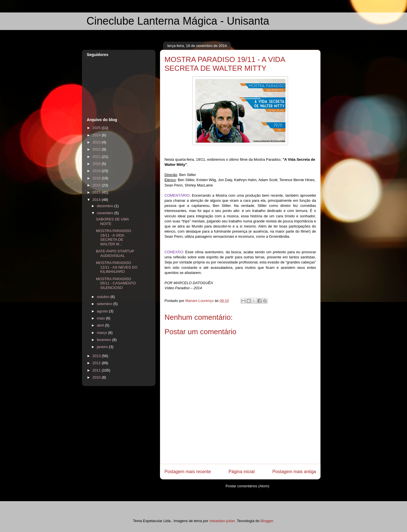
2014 (97, 200)
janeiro (103, 347)
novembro (106, 213)
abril (101, 325)
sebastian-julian (222, 521)
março (103, 333)
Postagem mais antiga (294, 472)
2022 (97, 149)
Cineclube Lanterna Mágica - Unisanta (178, 21)
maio (101, 318)
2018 (97, 178)
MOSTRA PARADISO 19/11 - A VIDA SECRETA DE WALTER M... (113, 237)
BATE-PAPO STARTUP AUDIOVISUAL (115, 253)
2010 (97, 377)
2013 (97, 356)
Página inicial (242, 472)
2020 (97, 164)
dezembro (106, 206)
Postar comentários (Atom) (247, 486)
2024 (97, 135)
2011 (97, 370)
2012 (97, 363)
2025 (97, 128)
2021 (97, 157)
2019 (97, 171)
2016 (97, 185)
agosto (103, 311)
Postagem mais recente (188, 472)
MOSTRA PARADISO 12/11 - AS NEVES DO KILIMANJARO (117, 267)
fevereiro (105, 340)
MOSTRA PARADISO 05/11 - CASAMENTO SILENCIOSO (116, 283)
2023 (97, 142)
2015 (97, 192)
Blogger (267, 521)
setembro (105, 304)
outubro (104, 297)
